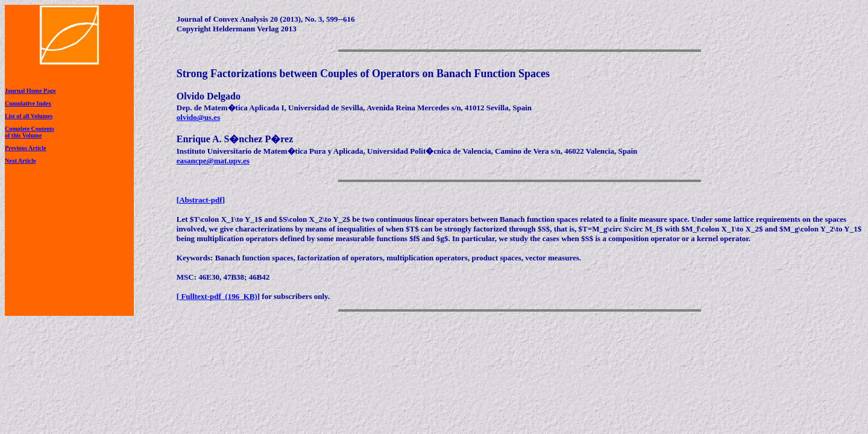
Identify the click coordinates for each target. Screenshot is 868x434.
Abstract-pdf (201, 200)
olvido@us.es (198, 117)
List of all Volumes (29, 116)
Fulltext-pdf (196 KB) (218, 296)
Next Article (20, 161)
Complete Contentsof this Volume (30, 132)
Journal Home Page (30, 91)
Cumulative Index (28, 103)
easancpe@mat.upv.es (213, 161)
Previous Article (25, 148)
